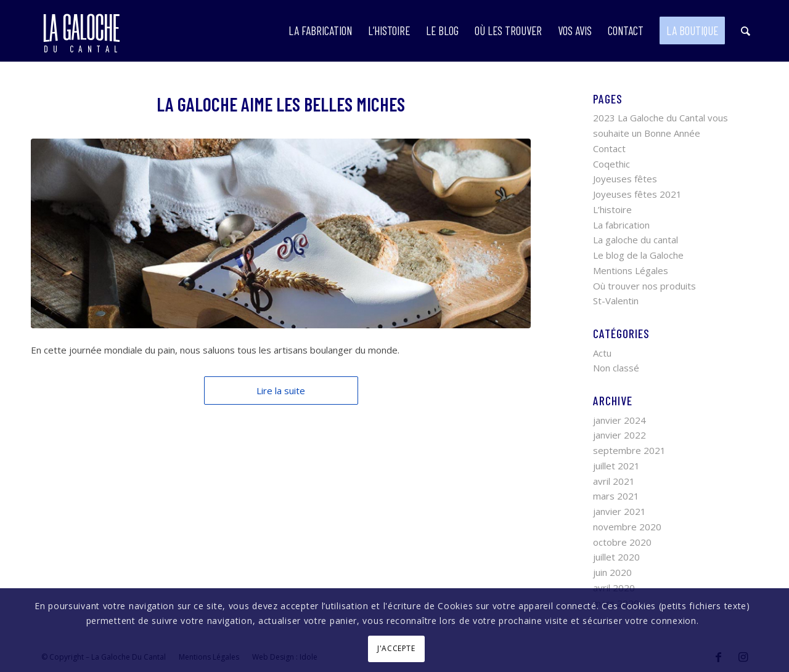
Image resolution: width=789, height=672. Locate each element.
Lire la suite (281, 391)
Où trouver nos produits (644, 286)
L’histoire (612, 209)
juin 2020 (612, 572)
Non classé (616, 368)
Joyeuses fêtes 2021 (637, 194)
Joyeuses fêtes (625, 179)
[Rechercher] (746, 31)
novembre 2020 (627, 527)
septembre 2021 (629, 450)
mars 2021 (616, 496)
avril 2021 (614, 481)
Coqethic (611, 164)
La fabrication (621, 225)
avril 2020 (614, 588)
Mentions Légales (631, 270)
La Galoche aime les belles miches (281, 104)
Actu (602, 353)
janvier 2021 (619, 511)
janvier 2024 (619, 420)
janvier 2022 (619, 435)
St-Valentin (616, 301)
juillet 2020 (616, 557)
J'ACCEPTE (396, 648)
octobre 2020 (622, 542)
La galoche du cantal (636, 240)
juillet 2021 (616, 466)
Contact (609, 148)
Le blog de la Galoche (638, 255)
